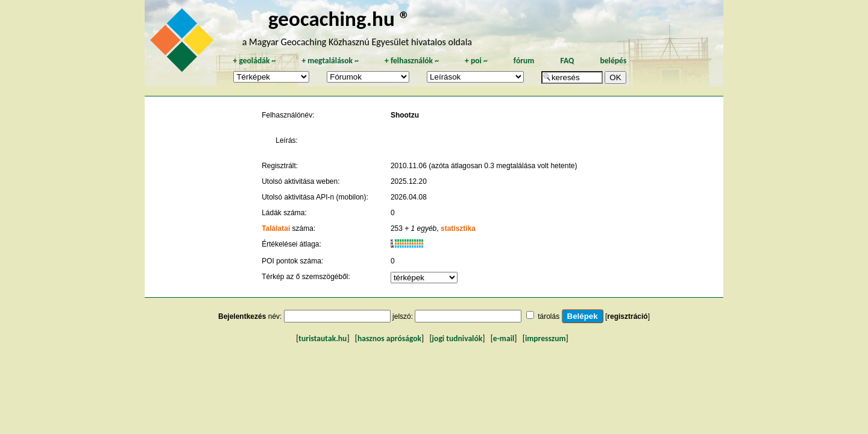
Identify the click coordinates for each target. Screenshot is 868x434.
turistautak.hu (322, 338)
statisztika (458, 228)
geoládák (254, 61)
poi (476, 61)
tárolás (549, 316)
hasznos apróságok (389, 338)
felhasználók (412, 61)
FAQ (567, 61)
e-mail (504, 338)
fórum (524, 61)
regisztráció (627, 316)
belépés (613, 61)
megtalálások (330, 61)
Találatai (276, 228)
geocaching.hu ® (339, 18)
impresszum (546, 338)
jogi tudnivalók (458, 338)
